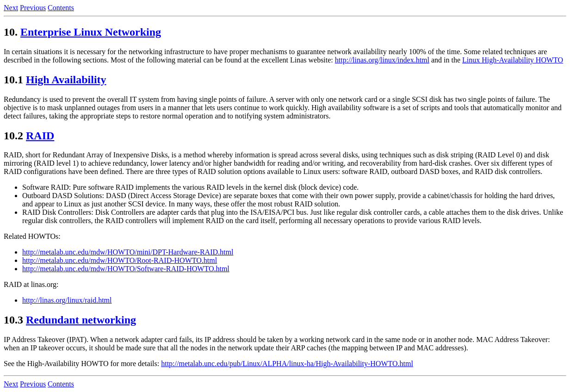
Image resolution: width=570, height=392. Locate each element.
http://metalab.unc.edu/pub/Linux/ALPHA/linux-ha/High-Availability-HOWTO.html (287, 364)
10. (11, 32)
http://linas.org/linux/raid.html (67, 300)
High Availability (66, 80)
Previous (33, 8)
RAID (40, 136)
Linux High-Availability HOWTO (513, 60)
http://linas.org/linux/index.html (382, 60)
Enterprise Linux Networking (91, 32)
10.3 (13, 320)
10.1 (13, 80)
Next (11, 8)
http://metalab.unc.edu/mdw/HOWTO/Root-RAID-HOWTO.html (120, 260)
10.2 (13, 136)
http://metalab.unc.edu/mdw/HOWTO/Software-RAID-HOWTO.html (126, 269)
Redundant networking (81, 320)
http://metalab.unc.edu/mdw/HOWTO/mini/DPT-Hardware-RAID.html (128, 252)
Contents (61, 8)
